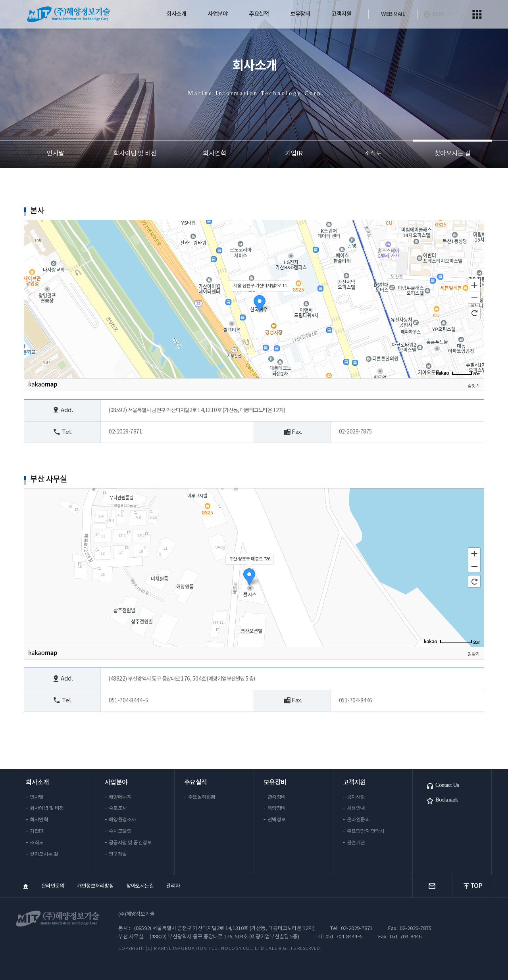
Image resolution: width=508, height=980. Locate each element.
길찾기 (473, 385)
